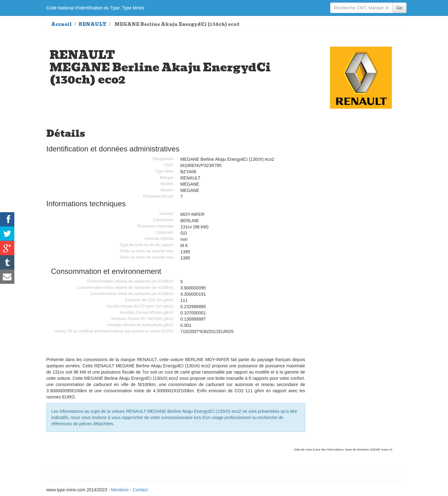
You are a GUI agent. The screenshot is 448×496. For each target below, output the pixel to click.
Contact (140, 490)
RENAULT (92, 24)
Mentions (120, 490)
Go (400, 8)
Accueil (61, 24)
